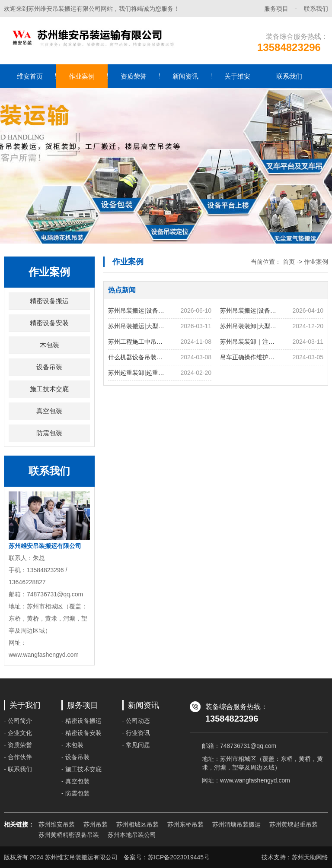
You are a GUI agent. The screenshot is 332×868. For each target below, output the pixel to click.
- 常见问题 (136, 745)
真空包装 (49, 411)
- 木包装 (72, 745)
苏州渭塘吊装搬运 (236, 824)
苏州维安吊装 (57, 824)
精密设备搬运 (49, 301)
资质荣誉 (134, 76)
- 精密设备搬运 (81, 721)
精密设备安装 (49, 323)
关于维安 (237, 76)
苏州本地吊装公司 (132, 835)
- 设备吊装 (75, 757)
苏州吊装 (96, 824)
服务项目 (276, 9)
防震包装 (49, 433)
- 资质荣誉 (18, 745)
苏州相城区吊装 (137, 824)
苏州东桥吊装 (185, 824)
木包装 (49, 345)
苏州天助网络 (310, 857)
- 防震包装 (75, 793)
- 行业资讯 (136, 733)
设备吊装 (49, 367)
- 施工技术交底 (81, 769)
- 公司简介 (18, 721)
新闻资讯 (185, 76)
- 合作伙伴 (18, 757)
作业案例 (82, 76)
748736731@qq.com (248, 746)
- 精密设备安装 (81, 733)
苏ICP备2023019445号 (179, 857)
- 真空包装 (75, 781)
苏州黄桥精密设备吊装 (69, 835)
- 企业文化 (18, 733)
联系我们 (316, 9)
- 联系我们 (18, 769)
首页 (289, 262)
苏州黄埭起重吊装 (294, 824)
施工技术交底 (49, 389)
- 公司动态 (136, 721)
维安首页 (30, 76)
